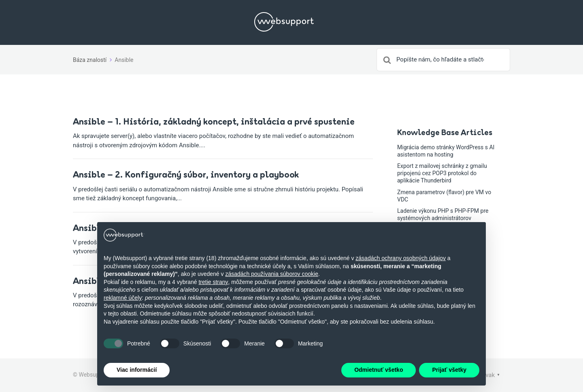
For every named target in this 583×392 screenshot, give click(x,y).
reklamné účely (123, 298)
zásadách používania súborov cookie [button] (272, 274)
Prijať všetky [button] (449, 370)
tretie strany (213, 282)
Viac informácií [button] (137, 370)
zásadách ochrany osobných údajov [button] (401, 258)
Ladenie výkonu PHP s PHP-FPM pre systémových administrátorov (443, 214)
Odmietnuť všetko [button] (379, 370)
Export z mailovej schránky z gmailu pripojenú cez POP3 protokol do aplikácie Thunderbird (442, 173)
